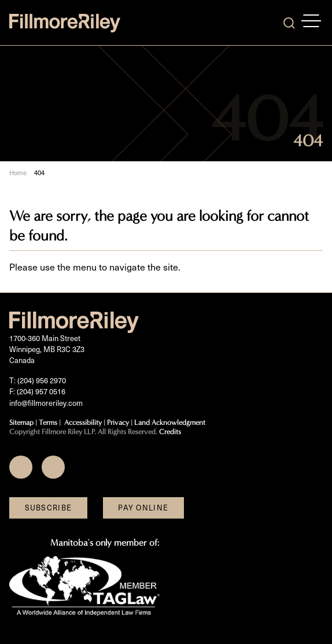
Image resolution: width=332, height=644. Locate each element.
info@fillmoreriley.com (46, 403)
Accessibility (83, 422)
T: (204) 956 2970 (38, 380)
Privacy (118, 422)
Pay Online (143, 508)
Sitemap (21, 422)
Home (18, 173)
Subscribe (49, 508)
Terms (48, 422)
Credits (170, 432)
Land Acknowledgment (170, 422)
